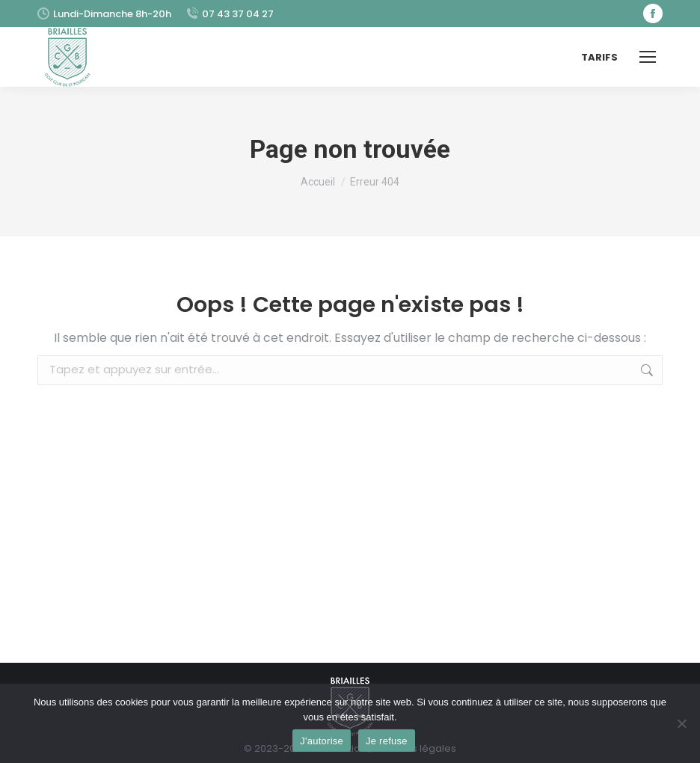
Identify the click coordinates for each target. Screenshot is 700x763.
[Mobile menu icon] (648, 57)
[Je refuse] (681, 723)
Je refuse (387, 741)
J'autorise (322, 741)
